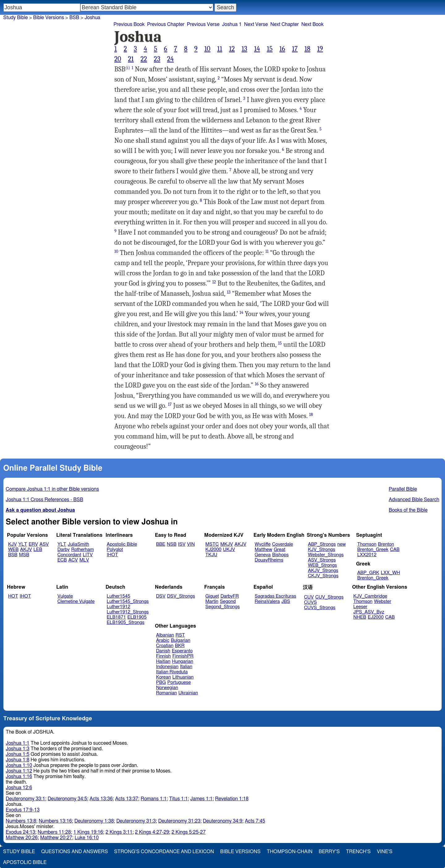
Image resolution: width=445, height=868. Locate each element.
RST (180, 635)
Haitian (163, 661)
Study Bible (16, 18)
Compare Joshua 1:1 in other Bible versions (53, 489)
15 (270, 49)
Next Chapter (285, 24)
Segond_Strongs (223, 607)
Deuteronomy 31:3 (136, 821)
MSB (24, 555)
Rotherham (82, 550)
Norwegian (167, 688)
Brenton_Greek (373, 550)
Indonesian (167, 667)
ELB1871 (116, 617)
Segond (228, 601)
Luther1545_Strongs (128, 601)
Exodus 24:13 (21, 832)
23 (157, 59)
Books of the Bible (408, 510)
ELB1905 (137, 617)
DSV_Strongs (181, 596)
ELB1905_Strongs (125, 622)
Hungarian (183, 661)
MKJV (227, 544)
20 (118, 59)
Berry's (329, 852)
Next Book (312, 24)
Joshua (93, 18)
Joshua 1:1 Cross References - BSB (45, 500)
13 (244, 49)
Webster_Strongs (326, 555)
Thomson (367, 544)
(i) (128, 68)
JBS (286, 601)
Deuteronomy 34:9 (223, 821)
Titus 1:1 (178, 799)
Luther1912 (118, 607)
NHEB (360, 617)
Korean (163, 677)
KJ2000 (214, 550)
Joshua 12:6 (19, 788)
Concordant (69, 555)
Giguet (212, 596)
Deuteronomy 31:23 (179, 821)
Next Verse (256, 24)
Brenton (386, 544)
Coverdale (283, 544)
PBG (161, 682)
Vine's (385, 852)
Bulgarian (181, 640)
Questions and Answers (74, 852)
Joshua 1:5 (18, 754)
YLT (23, 544)
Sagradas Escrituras (275, 596)
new (342, 544)
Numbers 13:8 (21, 821)
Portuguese (179, 682)
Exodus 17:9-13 (23, 810)
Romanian (166, 693)
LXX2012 (367, 555)
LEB (38, 550)
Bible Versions (49, 18)
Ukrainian (188, 693)
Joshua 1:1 (18, 743)
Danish (163, 651)
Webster (383, 601)
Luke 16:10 (87, 838)
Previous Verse (203, 24)
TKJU (212, 555)
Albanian (165, 635)
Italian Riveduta (172, 672)
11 (220, 49)
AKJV (26, 550)
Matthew (263, 550)
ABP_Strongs (322, 544)
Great (280, 550)
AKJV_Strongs (323, 571)
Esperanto (182, 651)
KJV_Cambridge (370, 596)
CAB (395, 550)
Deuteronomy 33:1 (26, 799)
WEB (13, 550)
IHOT (112, 555)
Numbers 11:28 (54, 832)
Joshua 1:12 (19, 771)
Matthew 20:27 (56, 838)
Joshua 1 (232, 24)
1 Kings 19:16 (88, 832)
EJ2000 (376, 617)
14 (257, 49)
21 (131, 59)
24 (171, 59)
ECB (62, 560)
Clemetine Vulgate (76, 601)
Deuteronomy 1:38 (94, 821)
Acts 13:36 (101, 799)
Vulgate (65, 596)
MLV (84, 560)
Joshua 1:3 (18, 749)
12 (232, 49)
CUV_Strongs (329, 597)
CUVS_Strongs (320, 608)
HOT (13, 596)
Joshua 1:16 (19, 777)
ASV (44, 544)
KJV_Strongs (321, 550)
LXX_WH (390, 573)
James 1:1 (201, 799)
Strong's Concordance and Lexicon (164, 852)
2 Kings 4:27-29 (152, 832)
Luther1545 (118, 596)
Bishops (280, 555)
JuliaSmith (78, 544)
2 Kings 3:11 (119, 832)
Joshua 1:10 (19, 765)
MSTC (212, 544)
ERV (33, 544)
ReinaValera (267, 601)
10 (207, 49)
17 (295, 49)
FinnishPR (183, 656)
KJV (12, 544)
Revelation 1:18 (232, 799)
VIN (191, 544)
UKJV (229, 550)
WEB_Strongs (322, 565)
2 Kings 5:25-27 (189, 832)
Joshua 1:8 (18, 760)
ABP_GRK (368, 573)
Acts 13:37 (127, 799)
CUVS (311, 602)
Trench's (358, 852)
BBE (161, 544)
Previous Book (129, 24)
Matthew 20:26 (22, 838)
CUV (309, 597)
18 (307, 49)
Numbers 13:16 (55, 821)
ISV (182, 544)
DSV (161, 596)
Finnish (163, 656)
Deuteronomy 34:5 (67, 799)
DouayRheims (269, 560)
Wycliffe (263, 544)
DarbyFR (230, 596)
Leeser (360, 607)
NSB (172, 544)
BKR (180, 646)
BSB (74, 18)
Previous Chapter (166, 24)
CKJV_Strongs (323, 576)
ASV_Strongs (322, 560)
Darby (64, 550)
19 (320, 49)
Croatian (165, 646)
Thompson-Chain (290, 852)
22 (144, 59)
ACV (73, 560)
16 (282, 49)
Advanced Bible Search (414, 500)
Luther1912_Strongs (128, 612)
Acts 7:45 (255, 821)
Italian (186, 667)
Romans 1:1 (154, 799)
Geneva (263, 555)
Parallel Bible (403, 489)
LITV (88, 555)
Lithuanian (183, 677)
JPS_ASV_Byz (369, 612)
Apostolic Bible (25, 862)
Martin (212, 601)
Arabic (163, 640)
